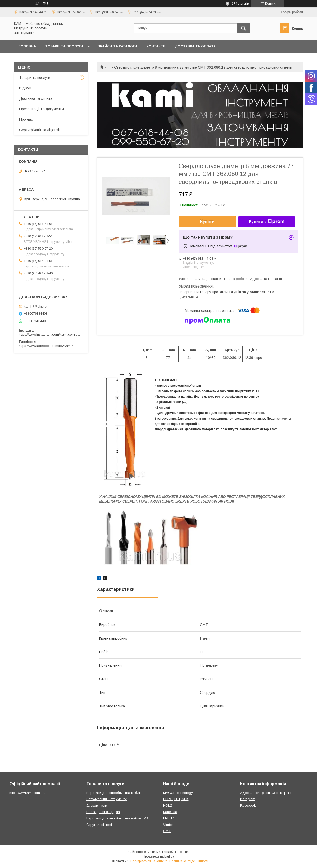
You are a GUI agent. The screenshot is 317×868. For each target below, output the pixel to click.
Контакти (156, 46)
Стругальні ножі (99, 825)
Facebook (248, 805)
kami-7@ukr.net (35, 306)
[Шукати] (244, 28)
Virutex (168, 825)
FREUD (169, 818)
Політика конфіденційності (189, 861)
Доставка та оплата (195, 46)
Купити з (267, 222)
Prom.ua (183, 852)
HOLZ (168, 805)
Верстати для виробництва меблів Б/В (117, 818)
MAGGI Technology (178, 793)
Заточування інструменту (107, 799)
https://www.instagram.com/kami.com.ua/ (50, 334)
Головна (27, 46)
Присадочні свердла (103, 812)
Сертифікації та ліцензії (40, 130)
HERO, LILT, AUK (176, 799)
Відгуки (25, 88)
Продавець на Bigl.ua (158, 856)
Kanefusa (170, 812)
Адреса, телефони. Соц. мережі (266, 793)
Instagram (248, 799)
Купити (207, 221)
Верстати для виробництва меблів (114, 793)
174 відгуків (240, 4)
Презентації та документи (41, 109)
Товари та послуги (64, 46)
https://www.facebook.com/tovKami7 (46, 346)
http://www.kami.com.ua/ (28, 793)
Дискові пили (97, 805)
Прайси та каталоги (117, 46)
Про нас (26, 119)
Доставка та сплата (36, 98)
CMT (167, 831)
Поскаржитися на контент (149, 861)
